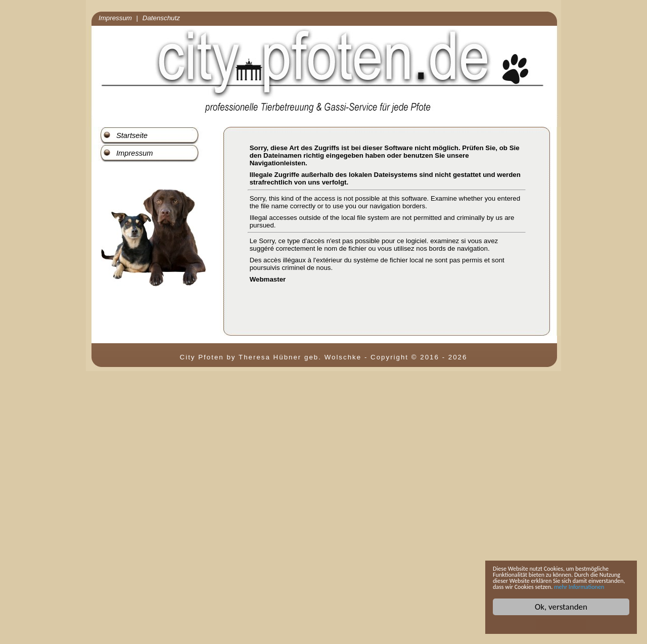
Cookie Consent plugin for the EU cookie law (561, 624)
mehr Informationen (555, 586)
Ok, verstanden (561, 607)
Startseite (132, 135)
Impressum (115, 18)
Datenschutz (161, 18)
